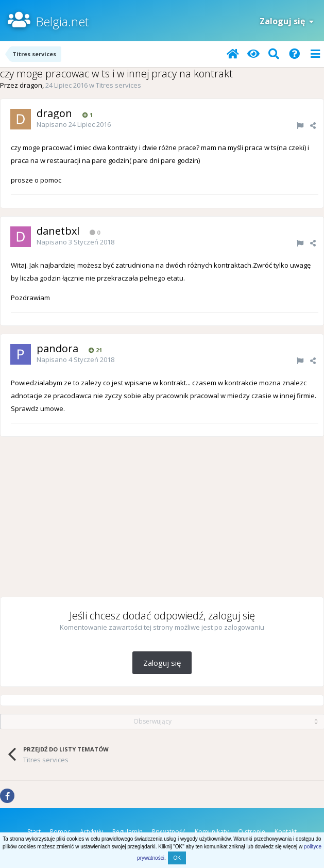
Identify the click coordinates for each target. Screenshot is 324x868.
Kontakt (286, 832)
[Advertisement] (162, 517)
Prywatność (169, 832)
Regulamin (127, 832)
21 (95, 350)
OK (177, 858)
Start (34, 832)
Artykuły (91, 832)
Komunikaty (212, 832)
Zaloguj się (287, 21)
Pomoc (60, 832)
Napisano (74, 124)
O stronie (252, 832)
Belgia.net (62, 21)
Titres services (118, 85)
